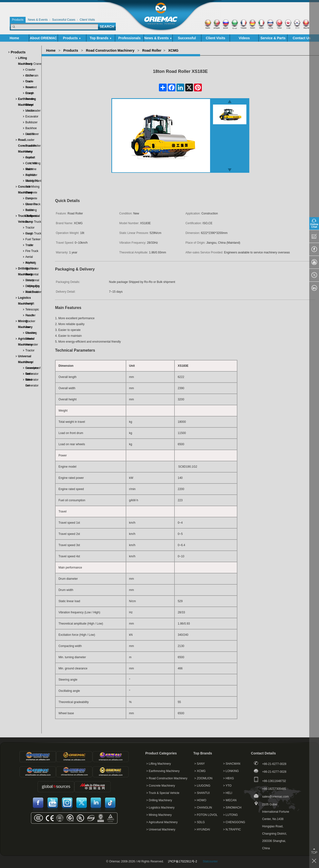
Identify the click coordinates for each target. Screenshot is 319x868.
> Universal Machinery (161, 829)
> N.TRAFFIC (232, 829)
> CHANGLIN (203, 808)
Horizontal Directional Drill (32, 275)
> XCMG (200, 771)
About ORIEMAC (43, 39)
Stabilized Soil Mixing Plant (32, 181)
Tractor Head (30, 228)
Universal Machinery (25, 357)
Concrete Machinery (25, 187)
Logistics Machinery (25, 298)
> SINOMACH (232, 808)
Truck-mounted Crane (31, 82)
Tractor (30, 350)
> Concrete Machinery (161, 786)
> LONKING (231, 771)
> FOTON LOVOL (206, 815)
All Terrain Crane (32, 76)
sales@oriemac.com (275, 797)
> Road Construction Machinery (167, 778)
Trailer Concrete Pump (31, 211)
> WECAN (230, 800)
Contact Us (302, 38)
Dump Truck (33, 222)
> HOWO (200, 800)
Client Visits (216, 38)
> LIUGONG (202, 786)
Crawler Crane (30, 70)
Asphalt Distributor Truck (32, 263)
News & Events (158, 38)
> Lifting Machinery (159, 764)
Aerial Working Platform (31, 257)
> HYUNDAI (202, 829)
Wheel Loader (30, 105)
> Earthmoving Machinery (163, 771)
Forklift (30, 304)
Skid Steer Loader (32, 135)
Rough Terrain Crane (30, 94)
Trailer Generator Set (32, 374)
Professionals (129, 38)
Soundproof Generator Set (33, 369)
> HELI (228, 793)
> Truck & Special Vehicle (163, 793)
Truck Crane (33, 64)
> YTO (227, 786)
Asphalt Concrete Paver (31, 158)
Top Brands (101, 38)
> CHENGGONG (234, 822)
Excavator (32, 116)
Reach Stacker (30, 316)
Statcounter (210, 861)
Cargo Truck (33, 233)
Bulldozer (31, 122)
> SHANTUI (202, 793)
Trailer (29, 245)
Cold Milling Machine (33, 164)
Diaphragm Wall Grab (33, 287)
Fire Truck (32, 251)
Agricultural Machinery (26, 339)
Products (72, 38)
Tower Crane (29, 88)
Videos (244, 38)
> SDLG (199, 822)
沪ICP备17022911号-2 (183, 861)
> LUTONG (231, 815)
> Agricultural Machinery (162, 822)
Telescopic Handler (32, 310)
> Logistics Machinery (160, 808)
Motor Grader (30, 152)
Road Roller (33, 146)
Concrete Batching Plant (31, 205)
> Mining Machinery (159, 815)
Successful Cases (187, 39)
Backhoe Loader (31, 129)
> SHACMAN (232, 764)
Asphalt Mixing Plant (33, 176)
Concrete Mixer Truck (33, 199)
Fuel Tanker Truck (33, 240)
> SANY (199, 764)
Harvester (32, 345)
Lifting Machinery (25, 59)
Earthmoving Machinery (27, 100)
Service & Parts (273, 39)
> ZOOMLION (203, 778)
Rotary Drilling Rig (32, 281)
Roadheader (33, 292)
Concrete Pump (31, 193)
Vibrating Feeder (31, 333)
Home (14, 38)
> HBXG (229, 778)
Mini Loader (33, 111)
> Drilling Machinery (159, 800)
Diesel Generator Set (32, 363)
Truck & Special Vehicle (29, 217)
